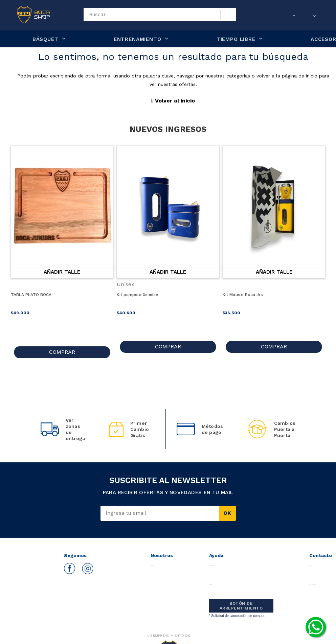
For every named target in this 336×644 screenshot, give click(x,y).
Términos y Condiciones (219, 589)
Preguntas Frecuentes (218, 560)
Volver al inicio (173, 101)
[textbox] (160, 15)
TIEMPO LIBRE (236, 39)
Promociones (215, 579)
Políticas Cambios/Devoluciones (222, 570)
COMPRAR (62, 347)
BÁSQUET (46, 39)
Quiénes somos (157, 560)
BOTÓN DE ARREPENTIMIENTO (241, 600)
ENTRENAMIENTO (138, 39)
